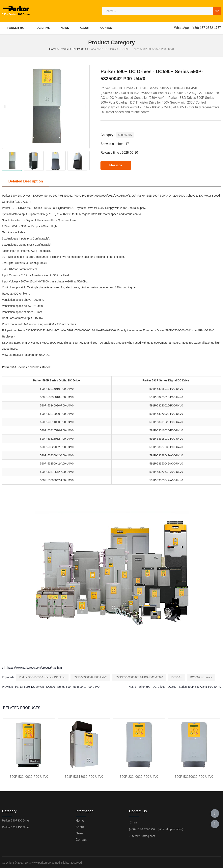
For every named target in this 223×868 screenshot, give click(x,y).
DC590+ (177, 677)
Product (65, 49)
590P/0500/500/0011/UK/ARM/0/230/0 (139, 677)
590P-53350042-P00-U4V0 (90, 677)
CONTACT (107, 28)
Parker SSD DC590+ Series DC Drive (42, 677)
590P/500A (79, 49)
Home (53, 49)
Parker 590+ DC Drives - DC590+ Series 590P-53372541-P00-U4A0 (179, 687)
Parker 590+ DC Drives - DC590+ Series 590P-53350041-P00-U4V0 (57, 687)
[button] (86, 107)
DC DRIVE (43, 28)
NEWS (65, 28)
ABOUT (85, 28)
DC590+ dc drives (201, 677)
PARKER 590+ (17, 28)
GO (217, 11)
